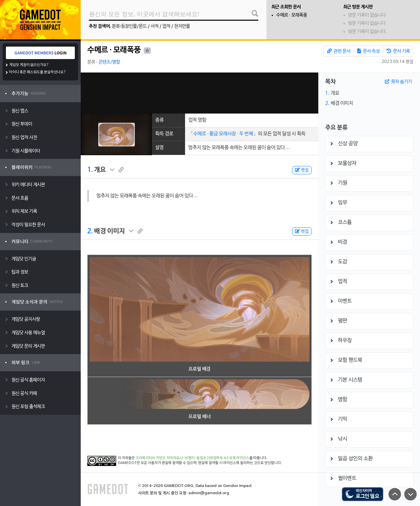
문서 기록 (398, 51)
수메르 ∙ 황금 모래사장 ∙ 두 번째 (223, 134)
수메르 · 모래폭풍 (292, 15)
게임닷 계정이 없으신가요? (29, 65)
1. (90, 170)
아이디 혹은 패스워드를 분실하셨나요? (38, 72)
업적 (166, 26)
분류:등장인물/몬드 (129, 26)
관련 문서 (339, 51)
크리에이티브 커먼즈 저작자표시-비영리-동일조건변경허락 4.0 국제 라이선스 (192, 458)
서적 (155, 26)
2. (90, 231)
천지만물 (182, 26)
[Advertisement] (199, 93)
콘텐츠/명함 (109, 62)
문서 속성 (368, 51)
